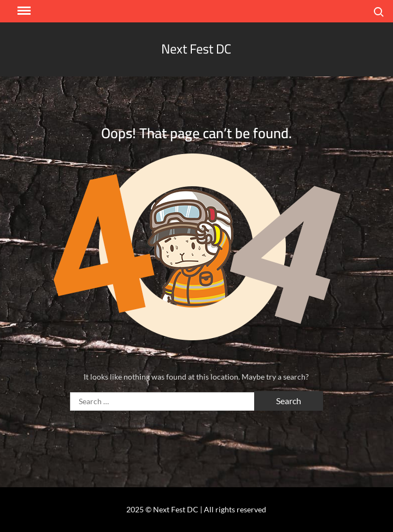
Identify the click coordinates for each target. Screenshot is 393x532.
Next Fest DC (196, 49)
